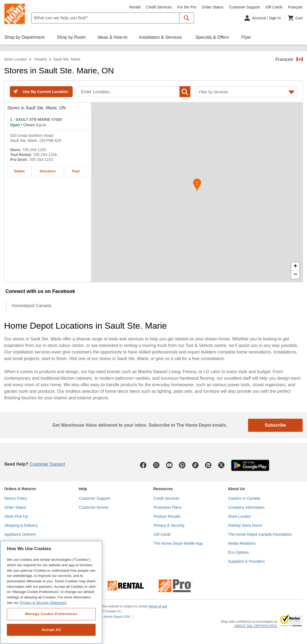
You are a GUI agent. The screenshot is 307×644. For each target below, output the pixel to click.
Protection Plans (167, 507)
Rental (135, 7)
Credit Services (159, 7)
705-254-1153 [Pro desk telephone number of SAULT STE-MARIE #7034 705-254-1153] (41, 160)
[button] (187, 18)
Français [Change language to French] (295, 7)
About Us (236, 489)
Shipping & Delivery (21, 525)
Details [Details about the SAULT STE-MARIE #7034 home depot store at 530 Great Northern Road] (19, 171)
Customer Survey (94, 507)
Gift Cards (274, 7)
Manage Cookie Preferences (51, 614)
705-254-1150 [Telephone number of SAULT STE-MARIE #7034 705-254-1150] (34, 150)
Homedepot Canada (31, 305)
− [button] (295, 275)
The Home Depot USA (114, 617)
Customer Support (244, 7)
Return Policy (16, 498)
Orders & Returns (20, 489)
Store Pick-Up (16, 516)
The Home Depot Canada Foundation (260, 534)
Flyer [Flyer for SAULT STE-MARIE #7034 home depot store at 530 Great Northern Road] (76, 171)
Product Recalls (167, 516)
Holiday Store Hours (245, 525)
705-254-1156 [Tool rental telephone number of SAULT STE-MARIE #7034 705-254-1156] (45, 155)
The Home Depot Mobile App (178, 543)
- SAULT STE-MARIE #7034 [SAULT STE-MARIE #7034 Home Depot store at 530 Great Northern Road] (36, 119)
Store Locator (16, 59)
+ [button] (295, 266)
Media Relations (242, 543)
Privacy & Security (169, 525)
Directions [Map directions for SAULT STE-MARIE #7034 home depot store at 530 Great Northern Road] (48, 171)
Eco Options (238, 552)
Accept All (51, 630)
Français (284, 59)
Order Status (213, 7)
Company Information (246, 507)
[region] (51, 592)
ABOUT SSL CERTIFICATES (256, 626)
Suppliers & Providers (247, 561)
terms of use (158, 606)
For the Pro (187, 7)
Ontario (41, 59)
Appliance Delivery (20, 534)
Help (83, 489)
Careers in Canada (244, 498)
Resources (163, 489)
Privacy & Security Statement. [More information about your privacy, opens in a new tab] (43, 603)
